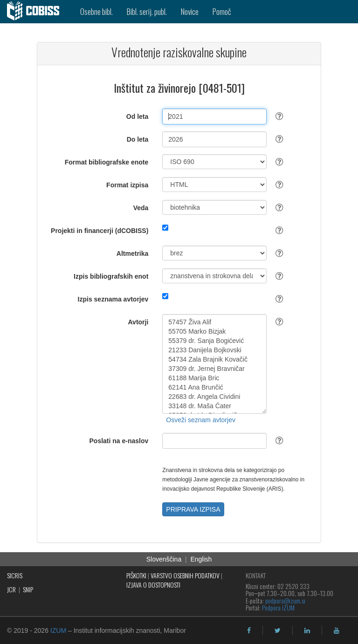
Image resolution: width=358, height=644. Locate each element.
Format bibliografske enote (107, 162)
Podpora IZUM (278, 607)
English (201, 559)
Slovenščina (164, 559)
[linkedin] (307, 630)
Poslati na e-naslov (119, 441)
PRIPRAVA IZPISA (193, 509)
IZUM (58, 630)
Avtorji (138, 322)
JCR (11, 589)
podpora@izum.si (285, 600)
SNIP (28, 589)
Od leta (137, 116)
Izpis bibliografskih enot (111, 276)
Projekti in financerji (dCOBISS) (100, 231)
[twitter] (278, 630)
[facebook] (249, 630)
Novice (190, 11)
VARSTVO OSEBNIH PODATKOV (185, 575)
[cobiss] (37, 12)
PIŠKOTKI (136, 575)
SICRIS (15, 575)
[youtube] (337, 630)
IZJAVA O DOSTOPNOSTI (153, 585)
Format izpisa (127, 185)
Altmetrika (132, 253)
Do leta (138, 139)
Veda (141, 208)
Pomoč (222, 11)
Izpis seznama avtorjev (113, 299)
